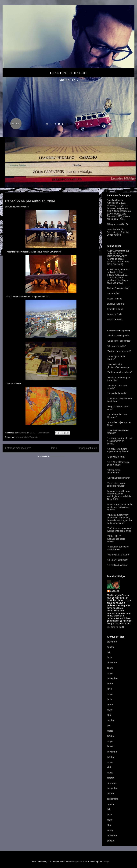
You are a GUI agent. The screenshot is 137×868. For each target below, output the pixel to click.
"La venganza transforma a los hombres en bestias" (119, 441)
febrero (111, 746)
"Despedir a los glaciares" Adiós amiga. (119, 366)
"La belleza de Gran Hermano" (117, 416)
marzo (110, 731)
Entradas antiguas (87, 448)
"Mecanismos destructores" (114, 471)
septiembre (113, 799)
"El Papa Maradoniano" (119, 478)
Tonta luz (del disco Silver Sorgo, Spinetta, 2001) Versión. (118, 232)
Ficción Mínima (115, 299)
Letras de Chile (115, 314)
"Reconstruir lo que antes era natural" (117, 484)
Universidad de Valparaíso (27, 437)
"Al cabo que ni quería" (118, 336)
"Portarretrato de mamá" (119, 351)
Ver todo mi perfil (115, 627)
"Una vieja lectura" (116, 457)
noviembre (112, 678)
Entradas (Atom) (58, 456)
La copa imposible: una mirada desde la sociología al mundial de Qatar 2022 (119, 495)
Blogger (107, 862)
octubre (111, 720)
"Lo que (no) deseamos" (119, 341)
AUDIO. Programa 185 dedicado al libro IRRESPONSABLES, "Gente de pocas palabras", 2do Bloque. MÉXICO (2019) (118, 258)
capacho (115, 591)
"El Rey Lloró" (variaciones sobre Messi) (116, 539)
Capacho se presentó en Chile (30, 201)
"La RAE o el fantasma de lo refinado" (118, 463)
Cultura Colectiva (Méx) (119, 288)
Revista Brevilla (115, 320)
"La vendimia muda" (117, 393)
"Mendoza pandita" (116, 346)
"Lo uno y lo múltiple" (117, 560)
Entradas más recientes (18, 448)
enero (110, 668)
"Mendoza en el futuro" (118, 555)
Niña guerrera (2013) (117, 224)
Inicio (54, 448)
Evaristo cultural (115, 309)
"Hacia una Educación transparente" (118, 548)
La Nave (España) (116, 304)
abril (109, 715)
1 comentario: (44, 433)
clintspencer (77, 862)
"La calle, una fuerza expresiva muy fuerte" (118, 450)
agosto (110, 647)
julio (109, 652)
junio (109, 657)
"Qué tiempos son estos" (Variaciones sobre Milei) (119, 530)
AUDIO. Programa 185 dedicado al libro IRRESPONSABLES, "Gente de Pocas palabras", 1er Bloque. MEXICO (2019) (118, 276)
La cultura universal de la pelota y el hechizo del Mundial (119, 507)
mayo (110, 673)
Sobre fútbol (113, 293)
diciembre (112, 642)
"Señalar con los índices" (119, 372)
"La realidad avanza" (117, 565)
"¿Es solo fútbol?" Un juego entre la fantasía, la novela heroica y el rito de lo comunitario (119, 519)
